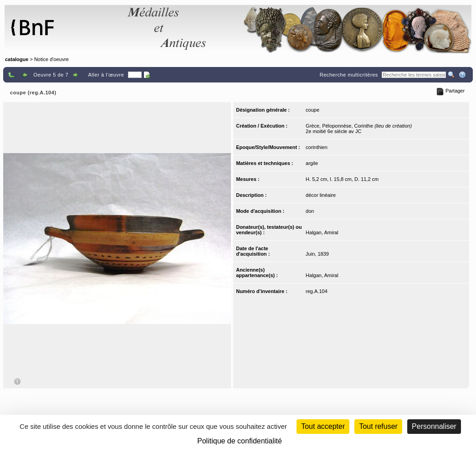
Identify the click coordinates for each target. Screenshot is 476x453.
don (310, 211)
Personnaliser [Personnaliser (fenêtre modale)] (434, 426)
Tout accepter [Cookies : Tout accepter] (323, 426)
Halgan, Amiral (322, 232)
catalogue (17, 59)
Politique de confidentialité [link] (240, 441)
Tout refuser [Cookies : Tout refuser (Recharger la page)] (378, 426)
